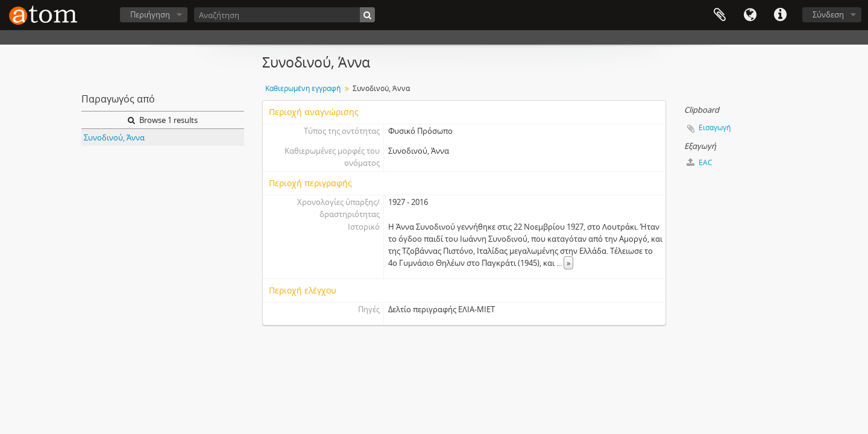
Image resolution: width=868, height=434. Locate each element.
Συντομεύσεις (780, 15)
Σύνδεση (828, 14)
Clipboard (720, 15)
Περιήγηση (150, 14)
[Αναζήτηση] (285, 15)
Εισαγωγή (715, 127)
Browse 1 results (163, 120)
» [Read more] (568, 263)
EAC (700, 162)
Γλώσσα (750, 15)
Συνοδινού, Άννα (114, 137)
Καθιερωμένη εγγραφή (303, 88)
